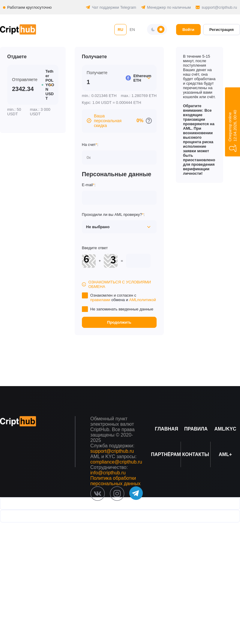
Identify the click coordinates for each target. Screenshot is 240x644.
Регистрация (222, 30)
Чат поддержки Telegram (114, 7)
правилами (100, 300)
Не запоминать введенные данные (122, 309)
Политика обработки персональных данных (115, 481)
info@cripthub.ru (108, 473)
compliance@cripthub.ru (116, 462)
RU (120, 30)
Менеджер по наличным (169, 7)
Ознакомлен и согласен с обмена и (123, 298)
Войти (188, 30)
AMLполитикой (143, 300)
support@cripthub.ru (219, 7)
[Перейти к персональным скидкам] (149, 121)
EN (132, 30)
